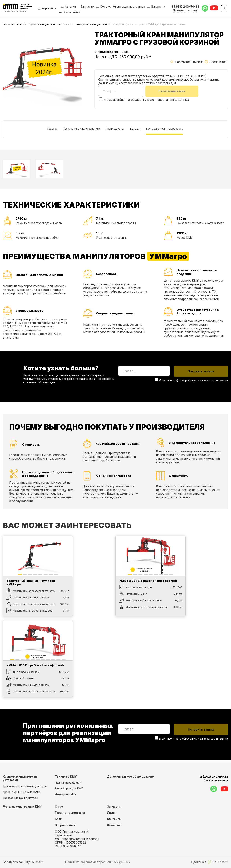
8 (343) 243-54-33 (214, 779)
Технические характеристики (79, 129)
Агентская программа (129, 6)
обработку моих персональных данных (160, 100)
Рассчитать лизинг (187, 62)
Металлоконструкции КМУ (22, 807)
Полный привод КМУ (68, 783)
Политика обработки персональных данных (98, 862)
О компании (71, 12)
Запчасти (87, 6)
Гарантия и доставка (70, 813)
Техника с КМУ (66, 777)
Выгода (140, 129)
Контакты (114, 819)
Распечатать (217, 62)
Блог (58, 819)
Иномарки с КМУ (66, 794)
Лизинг (112, 813)
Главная (8, 24)
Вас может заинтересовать (171, 129)
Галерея (47, 129)
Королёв (21, 24)
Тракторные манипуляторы (91, 24)
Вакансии (158, 6)
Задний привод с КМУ (69, 788)
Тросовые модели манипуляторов (25, 786)
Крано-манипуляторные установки (50, 24)
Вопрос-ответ (65, 825)
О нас (59, 807)
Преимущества (117, 129)
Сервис (106, 6)
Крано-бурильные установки (21, 792)
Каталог (68, 6)
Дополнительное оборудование (130, 777)
